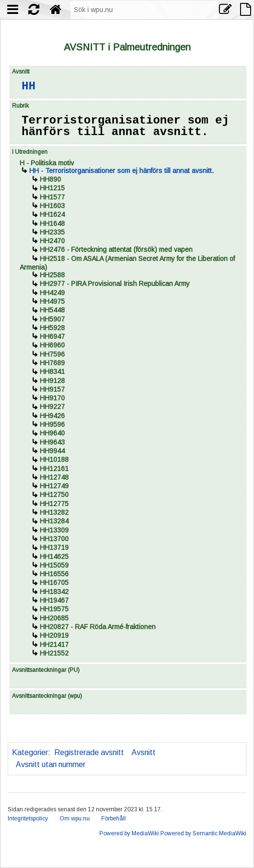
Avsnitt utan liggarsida (201, 752)
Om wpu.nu (75, 818)
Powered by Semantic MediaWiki (203, 833)
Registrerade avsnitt (89, 752)
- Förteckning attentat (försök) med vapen (116, 249)
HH (29, 86)
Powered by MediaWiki (129, 833)
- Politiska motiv (47, 163)
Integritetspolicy (28, 818)
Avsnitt (144, 752)
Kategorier (30, 752)
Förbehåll (114, 818)
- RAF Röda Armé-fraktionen (98, 627)
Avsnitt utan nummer (51, 764)
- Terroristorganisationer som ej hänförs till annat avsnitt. (121, 171)
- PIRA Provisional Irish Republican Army (115, 284)
